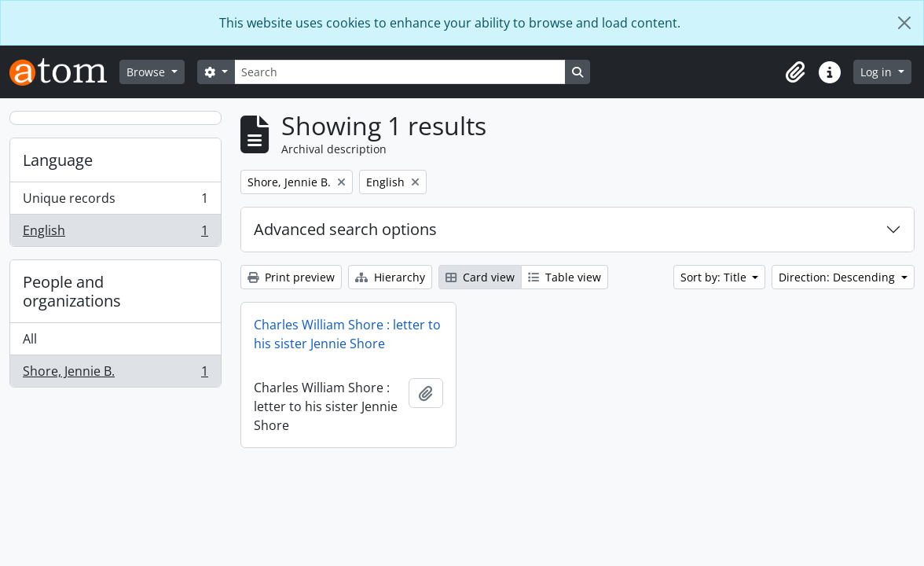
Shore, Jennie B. (115, 374)
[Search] (400, 72)
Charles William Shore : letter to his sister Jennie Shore (347, 334)
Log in (878, 72)
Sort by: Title (715, 277)
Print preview (291, 277)
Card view (480, 277)
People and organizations (72, 291)
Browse (147, 72)
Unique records (115, 202)
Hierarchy (390, 277)
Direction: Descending (838, 277)
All (30, 339)
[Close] (904, 23)
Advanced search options (345, 229)
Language (58, 160)
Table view (565, 277)
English (115, 233)
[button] (795, 72)
